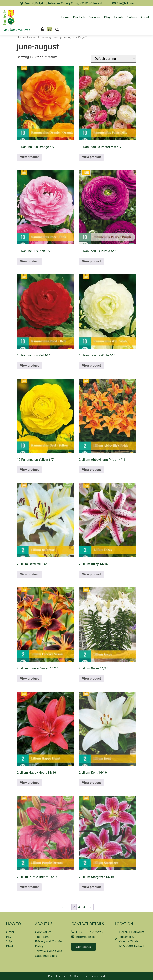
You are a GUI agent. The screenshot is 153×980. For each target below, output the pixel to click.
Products (79, 17)
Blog (107, 17)
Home (65, 17)
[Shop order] (113, 59)
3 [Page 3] (79, 907)
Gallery (132, 17)
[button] (57, 30)
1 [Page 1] (69, 907)
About (145, 17)
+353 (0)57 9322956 (16, 29)
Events (119, 17)
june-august (68, 37)
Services (95, 17)
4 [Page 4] (84, 907)
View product (29, 157)
